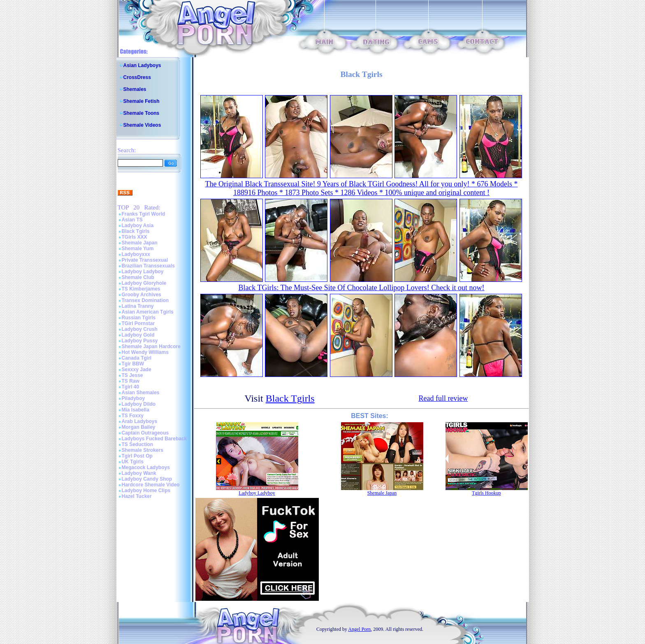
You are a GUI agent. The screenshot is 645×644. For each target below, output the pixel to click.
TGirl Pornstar (138, 323)
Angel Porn (359, 629)
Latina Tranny (138, 306)
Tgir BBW (133, 364)
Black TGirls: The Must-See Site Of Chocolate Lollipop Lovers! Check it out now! (361, 288)
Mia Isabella (136, 410)
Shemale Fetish (142, 101)
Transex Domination (145, 300)
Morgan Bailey (139, 427)
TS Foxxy (133, 416)
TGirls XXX (135, 237)
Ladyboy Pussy (140, 341)
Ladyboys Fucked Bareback (154, 439)
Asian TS (132, 220)
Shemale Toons (142, 113)
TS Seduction (138, 444)
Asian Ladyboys (142, 65)
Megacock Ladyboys (146, 467)
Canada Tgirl (137, 358)
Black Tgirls (136, 231)
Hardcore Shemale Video (151, 485)
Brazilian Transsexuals (148, 266)
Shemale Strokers (143, 450)
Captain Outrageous (145, 433)
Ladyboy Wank (139, 473)
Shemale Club (138, 277)
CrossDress (137, 77)
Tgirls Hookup (486, 493)
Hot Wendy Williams (145, 352)
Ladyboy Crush (140, 329)
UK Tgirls (133, 462)
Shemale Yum (138, 249)
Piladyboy (133, 398)
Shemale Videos (142, 125)
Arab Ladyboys (140, 421)
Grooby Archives (142, 295)
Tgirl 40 (131, 387)
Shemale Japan (140, 243)
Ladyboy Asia (138, 226)
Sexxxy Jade (137, 370)
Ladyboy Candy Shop (147, 479)
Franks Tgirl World (144, 214)
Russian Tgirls (139, 318)
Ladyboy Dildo (139, 404)
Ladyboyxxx (136, 254)
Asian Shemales (141, 393)
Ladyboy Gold (138, 335)
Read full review (443, 398)
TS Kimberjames (141, 289)
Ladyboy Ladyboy (143, 272)
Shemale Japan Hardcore (151, 346)
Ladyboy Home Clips (146, 491)
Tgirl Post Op (137, 456)
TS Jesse (132, 375)
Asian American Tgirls (148, 312)
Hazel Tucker (137, 496)
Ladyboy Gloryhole (144, 283)
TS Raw (131, 381)
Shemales (135, 89)
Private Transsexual (145, 260)
